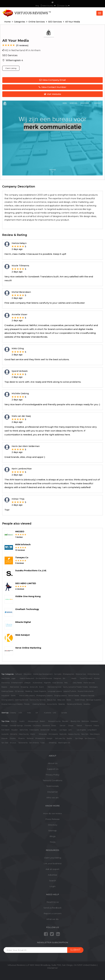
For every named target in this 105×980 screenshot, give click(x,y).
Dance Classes (74, 696)
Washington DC (64, 743)
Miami (33, 734)
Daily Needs (77, 683)
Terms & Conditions (53, 780)
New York (85, 734)
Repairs (4, 687)
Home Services (89, 683)
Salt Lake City (60, 738)
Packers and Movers (74, 704)
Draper (71, 726)
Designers (57, 678)
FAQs (53, 842)
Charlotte (28, 726)
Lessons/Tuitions (70, 691)
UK (37, 713)
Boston (42, 721)
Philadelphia (40, 738)
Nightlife (47, 683)
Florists (27, 704)
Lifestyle (27, 683)
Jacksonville (45, 730)
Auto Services (58, 683)
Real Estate (6, 678)
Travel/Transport (86, 678)
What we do (53, 919)
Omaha (13, 738)
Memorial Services (55, 687)
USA (20, 713)
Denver (63, 726)
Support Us (53, 769)
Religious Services (87, 696)
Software (19, 674)
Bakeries (62, 704)
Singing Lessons (60, 696)
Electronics (6, 683)
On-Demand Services (44, 678)
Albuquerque (33, 721)
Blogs (53, 836)
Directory (53, 825)
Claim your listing (53, 858)
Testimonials (53, 786)
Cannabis (58, 674)
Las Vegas (63, 730)
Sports (13, 696)
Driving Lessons (7, 700)
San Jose (5, 743)
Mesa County (24, 734)
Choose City (64, 6)
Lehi (70, 730)
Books (69, 700)
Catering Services (22, 700)
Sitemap (53, 831)
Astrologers (94, 687)
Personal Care (81, 674)
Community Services (38, 700)
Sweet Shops (80, 700)
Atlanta (14, 721)
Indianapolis (34, 730)
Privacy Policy (53, 775)
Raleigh (49, 738)
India (29, 713)
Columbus (37, 726)
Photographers (69, 674)
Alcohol (97, 678)
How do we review (53, 813)
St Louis (13, 743)
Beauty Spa (51, 700)
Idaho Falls (24, 730)
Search (53, 881)
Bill (64, 678)
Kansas (54, 730)
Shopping (24, 687)
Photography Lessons (44, 696)
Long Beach (92, 730)
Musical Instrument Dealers (12, 704)
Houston (15, 730)
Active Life (34, 687)
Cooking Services (39, 704)
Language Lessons (55, 691)
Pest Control (14, 687)
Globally (13, 713)
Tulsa (42, 743)
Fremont (88, 726)
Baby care (61, 700)
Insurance (5, 696)
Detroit (79, 726)
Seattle (69, 738)
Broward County (54, 721)
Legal (13, 678)
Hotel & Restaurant (27, 678)
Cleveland (46, 726)
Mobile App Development (43, 674)
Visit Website (53, 94)
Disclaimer (53, 792)
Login (53, 886)
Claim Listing (11, 68)
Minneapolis (53, 734)
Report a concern (53, 913)
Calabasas (94, 721)
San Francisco (90, 738)
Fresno (96, 726)
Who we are (53, 798)
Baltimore (85, 721)
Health (74, 678)
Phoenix (22, 738)
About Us (53, 763)
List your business (53, 863)
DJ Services (19, 691)
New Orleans (95, 734)
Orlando (4, 738)
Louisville (5, 734)
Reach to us (53, 902)
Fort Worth (6, 730)
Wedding (29, 691)
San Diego (79, 738)
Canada (64, 713)
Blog (37, 6)
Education (28, 674)
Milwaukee (43, 734)
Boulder (65, 721)
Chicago (5, 726)
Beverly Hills (75, 721)
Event (41, 687)
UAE (54, 713)
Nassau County (74, 734)
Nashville (63, 734)
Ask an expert (53, 869)
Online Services (93, 674)
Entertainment (17, 683)
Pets (66, 683)
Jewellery (87, 704)
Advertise (53, 875)
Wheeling (53, 743)
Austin (22, 721)
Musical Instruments (86, 691)
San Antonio (34, 743)
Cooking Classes (7, 691)
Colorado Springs (16, 726)
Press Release (53, 819)
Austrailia (48, 713)
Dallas (54, 726)
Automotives (38, 683)
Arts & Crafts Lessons (27, 696)
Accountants (52, 704)
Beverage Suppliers (94, 700)
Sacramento (23, 743)
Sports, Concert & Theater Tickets (75, 687)
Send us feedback (53, 908)
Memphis (14, 734)
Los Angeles (81, 730)
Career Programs (40, 691)
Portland (30, 738)
